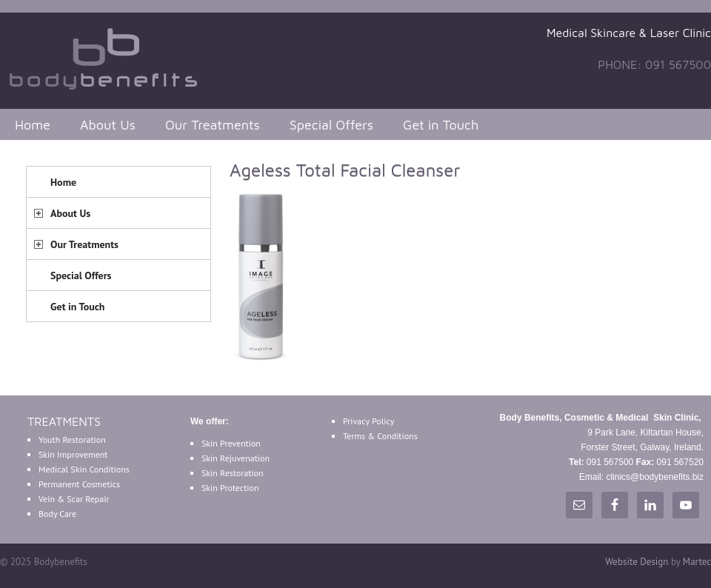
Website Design (637, 562)
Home (33, 125)
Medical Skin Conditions (84, 469)
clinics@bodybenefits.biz (655, 477)
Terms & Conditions (380, 436)
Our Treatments (213, 125)
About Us (108, 125)
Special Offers (331, 125)
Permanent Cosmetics (79, 484)
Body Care (57, 514)
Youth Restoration (72, 440)
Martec (697, 562)
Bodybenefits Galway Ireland (111, 57)
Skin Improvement (73, 454)
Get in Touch (441, 125)
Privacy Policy (368, 421)
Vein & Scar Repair (74, 499)
